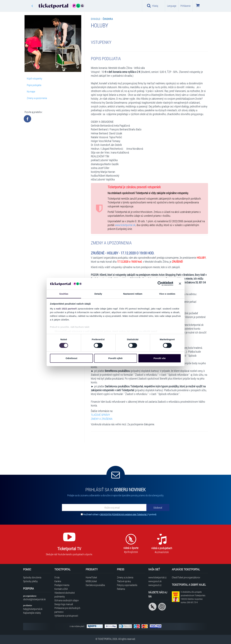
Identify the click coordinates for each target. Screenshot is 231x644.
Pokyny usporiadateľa (127, 585)
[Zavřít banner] (180, 284)
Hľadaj (153, 6)
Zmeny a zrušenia (125, 577)
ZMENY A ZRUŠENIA (102, 419)
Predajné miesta (62, 585)
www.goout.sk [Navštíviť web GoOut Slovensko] (155, 581)
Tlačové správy (124, 581)
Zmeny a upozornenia (37, 98)
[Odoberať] (158, 507)
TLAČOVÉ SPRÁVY (100, 415)
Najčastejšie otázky (32, 613)
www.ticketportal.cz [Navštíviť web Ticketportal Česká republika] (157, 577)
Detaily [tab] (98, 294)
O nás (57, 577)
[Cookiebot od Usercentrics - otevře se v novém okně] (160, 284)
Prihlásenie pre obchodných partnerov (67, 610)
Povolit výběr (115, 358)
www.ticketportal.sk (125, 225)
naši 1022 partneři (66, 309)
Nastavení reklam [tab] (133, 294)
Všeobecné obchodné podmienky (65, 595)
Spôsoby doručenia (32, 577)
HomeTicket (91, 577)
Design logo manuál (64, 604)
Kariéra (58, 581)
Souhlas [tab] (64, 294)
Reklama (121, 589)
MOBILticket (91, 581)
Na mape (31, 91)
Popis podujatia (34, 85)
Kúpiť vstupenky (34, 78)
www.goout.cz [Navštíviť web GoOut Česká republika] (155, 585)
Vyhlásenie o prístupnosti (66, 616)
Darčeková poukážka (95, 585)
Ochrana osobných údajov (67, 600)
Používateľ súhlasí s (120, 514)
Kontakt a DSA (61, 589)
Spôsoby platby (30, 581)
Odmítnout (71, 358)
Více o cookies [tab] (167, 294)
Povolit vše (159, 358)
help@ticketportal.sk (33, 609)
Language (172, 6)
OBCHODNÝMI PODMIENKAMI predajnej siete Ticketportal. (124, 514)
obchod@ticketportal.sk (34, 599)
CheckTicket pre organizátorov (186, 577)
